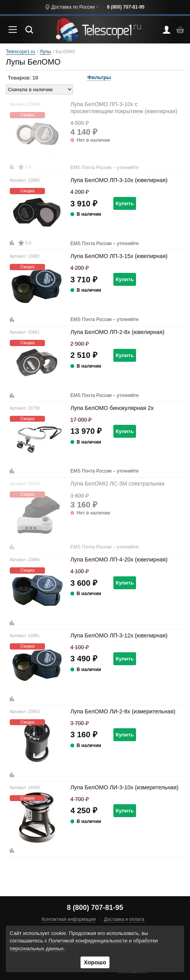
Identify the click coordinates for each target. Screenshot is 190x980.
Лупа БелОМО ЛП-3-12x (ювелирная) (119, 635)
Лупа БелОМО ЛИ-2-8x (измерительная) (123, 711)
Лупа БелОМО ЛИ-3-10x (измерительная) (125, 787)
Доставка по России (73, 7)
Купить (125, 203)
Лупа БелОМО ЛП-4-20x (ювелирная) (119, 559)
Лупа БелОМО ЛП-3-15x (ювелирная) (119, 256)
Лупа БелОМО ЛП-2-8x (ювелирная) (117, 332)
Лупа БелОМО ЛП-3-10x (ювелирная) (119, 180)
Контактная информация (69, 919)
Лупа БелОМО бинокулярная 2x (112, 408)
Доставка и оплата (124, 919)
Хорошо (95, 962)
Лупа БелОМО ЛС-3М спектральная (117, 484)
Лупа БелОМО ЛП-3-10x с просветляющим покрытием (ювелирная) (124, 107)
